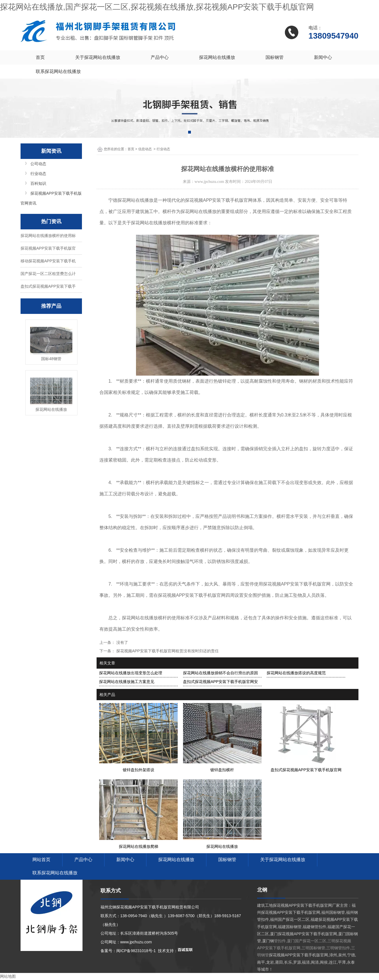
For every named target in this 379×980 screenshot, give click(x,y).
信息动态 (145, 149)
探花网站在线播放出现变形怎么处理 (131, 673)
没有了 (122, 642)
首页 (40, 57)
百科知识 (38, 183)
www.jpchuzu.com (209, 182)
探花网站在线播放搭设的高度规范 (296, 673)
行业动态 (38, 174)
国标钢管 (275, 57)
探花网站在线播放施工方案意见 (127, 682)
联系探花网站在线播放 (58, 71)
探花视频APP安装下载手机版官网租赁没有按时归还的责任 (167, 651)
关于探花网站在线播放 (98, 57)
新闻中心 (323, 57)
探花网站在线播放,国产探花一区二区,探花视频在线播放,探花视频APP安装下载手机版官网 (157, 7)
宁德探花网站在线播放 (131, 200)
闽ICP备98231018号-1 (136, 951)
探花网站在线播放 (217, 57)
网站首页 (41, 860)
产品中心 (160, 57)
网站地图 (8, 976)
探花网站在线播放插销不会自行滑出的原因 (220, 673)
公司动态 (38, 164)
